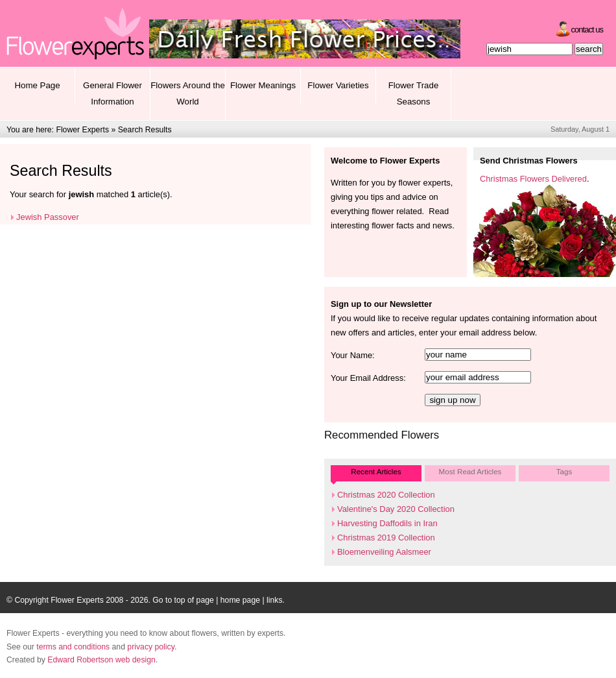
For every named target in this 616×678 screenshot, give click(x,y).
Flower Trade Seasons (414, 93)
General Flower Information (113, 93)
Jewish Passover (48, 217)
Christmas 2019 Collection (386, 538)
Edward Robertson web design (101, 660)
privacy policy (151, 647)
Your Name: (353, 355)
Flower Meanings (263, 85)
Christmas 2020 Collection (386, 495)
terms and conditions (73, 647)
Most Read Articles (470, 471)
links (274, 600)
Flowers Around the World (188, 93)
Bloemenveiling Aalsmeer (384, 552)
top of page (194, 600)
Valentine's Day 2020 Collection (396, 509)
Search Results (145, 130)
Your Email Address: (368, 378)
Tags (564, 471)
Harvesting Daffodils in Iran (387, 523)
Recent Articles (376, 471)
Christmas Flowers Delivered (533, 179)
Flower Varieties (338, 85)
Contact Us (587, 30)
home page (240, 600)
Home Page (37, 85)
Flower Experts (82, 130)
